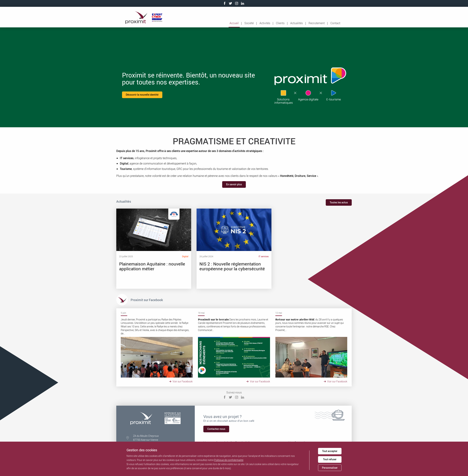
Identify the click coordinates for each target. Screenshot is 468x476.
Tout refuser (330, 459)
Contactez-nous (216, 429)
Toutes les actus (339, 202)
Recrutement (317, 23)
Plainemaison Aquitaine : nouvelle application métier (138, 249)
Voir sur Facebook (181, 381)
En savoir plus (234, 184)
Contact (335, 23)
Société (249, 23)
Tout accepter (330, 451)
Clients (280, 23)
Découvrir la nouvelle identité (142, 95)
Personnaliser (330, 468)
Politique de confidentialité (229, 460)
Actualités (297, 23)
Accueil (234, 23)
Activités (265, 23)
